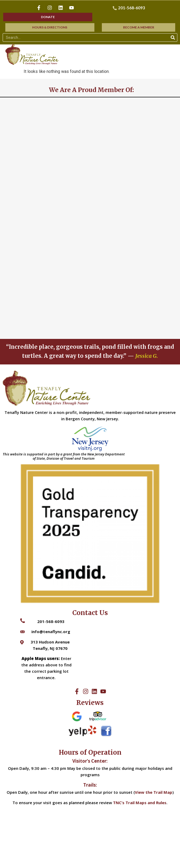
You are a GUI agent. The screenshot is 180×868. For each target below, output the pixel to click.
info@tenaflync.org (51, 632)
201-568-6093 (51, 621)
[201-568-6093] (130, 8)
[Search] (173, 38)
